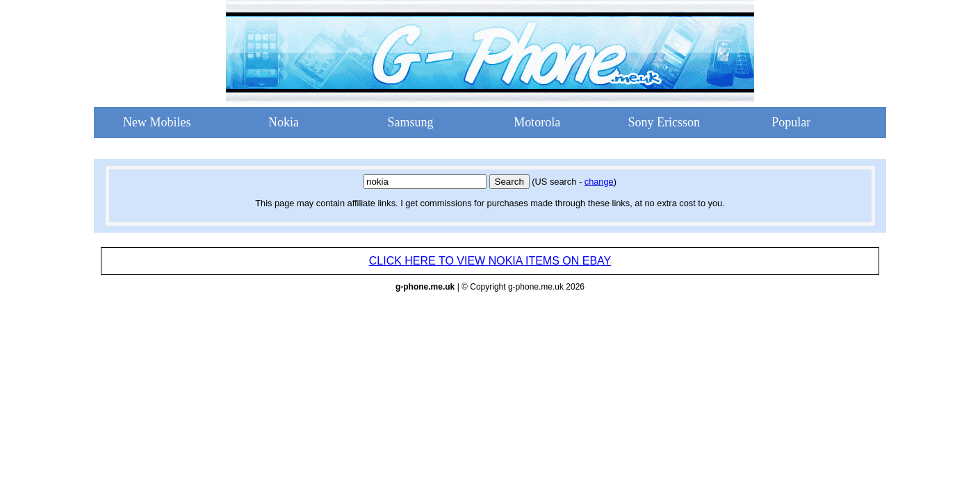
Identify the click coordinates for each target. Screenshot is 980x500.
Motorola (537, 122)
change (599, 182)
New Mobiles (157, 122)
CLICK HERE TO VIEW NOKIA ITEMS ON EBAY (490, 261)
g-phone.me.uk (425, 287)
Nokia (284, 122)
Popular (791, 122)
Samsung (410, 122)
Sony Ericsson (664, 122)
